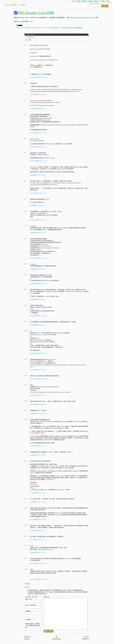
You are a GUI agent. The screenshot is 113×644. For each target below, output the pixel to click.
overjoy (33, 353)
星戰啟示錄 (85, 639)
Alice (33, 552)
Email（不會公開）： (32, 605)
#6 (25, 152)
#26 (26, 461)
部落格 (78, 1)
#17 (26, 321)
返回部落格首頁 (56, 639)
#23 (26, 410)
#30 (26, 536)
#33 (26, 569)
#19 (26, 359)
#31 (26, 545)
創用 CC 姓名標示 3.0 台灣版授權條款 (72, 28)
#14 (26, 275)
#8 (25, 181)
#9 (25, 199)
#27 (26, 498)
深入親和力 (90, 1)
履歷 (103, 1)
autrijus (20, 21)
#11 (26, 225)
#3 (25, 100)
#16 (26, 305)
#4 (25, 114)
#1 (25, 45)
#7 (25, 167)
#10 (26, 211)
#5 (25, 138)
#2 (25, 83)
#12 (26, 238)
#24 (26, 419)
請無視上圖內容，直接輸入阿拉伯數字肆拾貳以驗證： (33, 625)
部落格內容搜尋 (94, 3)
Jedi (33, 108)
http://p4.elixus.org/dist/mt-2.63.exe (82, 17)
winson (33, 404)
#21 (26, 384)
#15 (26, 289)
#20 (26, 375)
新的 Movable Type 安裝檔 (36, 13)
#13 (26, 264)
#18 (26, 330)
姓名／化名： (29, 599)
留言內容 (46, 597)
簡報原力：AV (97, 1)
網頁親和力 (84, 1)
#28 (26, 507)
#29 (26, 525)
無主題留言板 (42, 594)
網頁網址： (29, 611)
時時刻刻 (27, 639)
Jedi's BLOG (9, 5)
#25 (26, 451)
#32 (26, 558)
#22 (26, 401)
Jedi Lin (34, 28)
